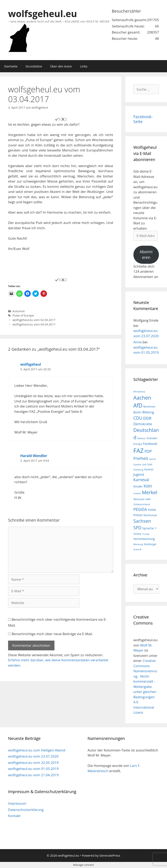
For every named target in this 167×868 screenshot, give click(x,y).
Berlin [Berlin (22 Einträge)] (137, 412)
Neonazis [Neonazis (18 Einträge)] (139, 499)
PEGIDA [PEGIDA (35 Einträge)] (140, 509)
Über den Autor (61, 66)
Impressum (17, 803)
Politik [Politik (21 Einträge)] (152, 510)
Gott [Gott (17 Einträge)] (150, 464)
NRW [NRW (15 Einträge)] (148, 499)
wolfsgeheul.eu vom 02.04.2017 (34, 320)
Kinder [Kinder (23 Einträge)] (138, 486)
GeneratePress (110, 855)
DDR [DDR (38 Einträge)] (147, 418)
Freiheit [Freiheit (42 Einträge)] (141, 458)
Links (84, 66)
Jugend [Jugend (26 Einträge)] (139, 475)
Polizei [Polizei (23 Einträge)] (138, 515)
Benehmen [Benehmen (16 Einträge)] (149, 406)
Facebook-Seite (143, 119)
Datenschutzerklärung (26, 810)
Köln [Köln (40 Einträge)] (148, 486)
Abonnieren (146, 255)
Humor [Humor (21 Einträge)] (149, 469)
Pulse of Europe (23, 315)
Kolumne (19, 311)
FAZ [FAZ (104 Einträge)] (138, 451)
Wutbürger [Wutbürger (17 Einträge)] (150, 544)
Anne (138, 342)
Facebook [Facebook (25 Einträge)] (150, 444)
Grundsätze (34, 66)
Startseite (11, 66)
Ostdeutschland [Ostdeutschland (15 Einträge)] (142, 504)
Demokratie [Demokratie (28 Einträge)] (143, 424)
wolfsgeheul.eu (43, 14)
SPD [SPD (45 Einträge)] (137, 528)
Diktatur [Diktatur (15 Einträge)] (141, 438)
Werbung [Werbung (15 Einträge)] (138, 544)
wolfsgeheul (31, 364)
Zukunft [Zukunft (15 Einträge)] (137, 549)
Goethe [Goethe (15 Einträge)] (137, 464)
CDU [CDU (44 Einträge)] (138, 418)
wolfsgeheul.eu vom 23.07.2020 (33, 756)
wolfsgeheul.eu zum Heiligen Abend (37, 750)
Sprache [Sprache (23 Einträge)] (148, 528)
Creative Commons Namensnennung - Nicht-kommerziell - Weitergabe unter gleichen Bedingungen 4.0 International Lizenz (145, 686)
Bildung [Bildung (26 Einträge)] (148, 412)
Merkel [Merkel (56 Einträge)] (150, 492)
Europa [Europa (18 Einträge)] (138, 444)
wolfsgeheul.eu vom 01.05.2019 (33, 769)
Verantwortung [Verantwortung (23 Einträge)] (144, 539)
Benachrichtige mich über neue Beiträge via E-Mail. (52, 634)
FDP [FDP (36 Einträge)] (148, 451)
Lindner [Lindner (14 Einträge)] (137, 493)
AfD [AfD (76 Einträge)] (138, 405)
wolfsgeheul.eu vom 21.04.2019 (33, 775)
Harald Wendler (34, 456)
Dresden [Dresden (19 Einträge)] (152, 438)
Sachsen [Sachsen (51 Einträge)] (142, 521)
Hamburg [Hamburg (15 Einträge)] (138, 470)
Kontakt (14, 816)
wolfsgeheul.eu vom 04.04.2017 (34, 324)
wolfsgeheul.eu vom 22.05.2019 (33, 763)
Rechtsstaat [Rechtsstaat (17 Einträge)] (150, 515)
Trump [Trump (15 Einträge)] (146, 534)
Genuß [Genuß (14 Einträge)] (152, 459)
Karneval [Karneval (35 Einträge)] (141, 480)
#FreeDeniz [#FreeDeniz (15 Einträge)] (139, 392)
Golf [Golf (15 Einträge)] (144, 464)
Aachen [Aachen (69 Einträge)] (142, 398)
